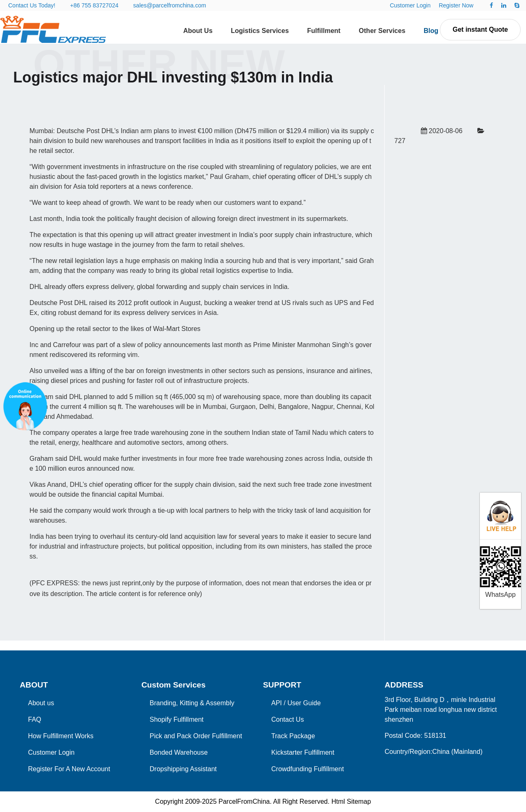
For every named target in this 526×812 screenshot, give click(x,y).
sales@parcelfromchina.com (170, 5)
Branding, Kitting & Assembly (192, 703)
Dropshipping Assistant (183, 769)
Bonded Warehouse (179, 752)
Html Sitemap (351, 801)
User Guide (304, 703)
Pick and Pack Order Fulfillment (196, 736)
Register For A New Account (69, 769)
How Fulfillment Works (61, 736)
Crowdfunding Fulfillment (308, 769)
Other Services (382, 31)
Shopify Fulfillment (177, 719)
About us (41, 703)
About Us (198, 31)
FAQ (35, 719)
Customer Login (410, 5)
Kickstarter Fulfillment (303, 752)
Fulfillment (324, 31)
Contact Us (288, 719)
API (277, 703)
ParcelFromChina (244, 801)
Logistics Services (260, 31)
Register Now (456, 5)
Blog (431, 31)
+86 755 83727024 (94, 5)
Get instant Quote (480, 29)
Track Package (293, 736)
